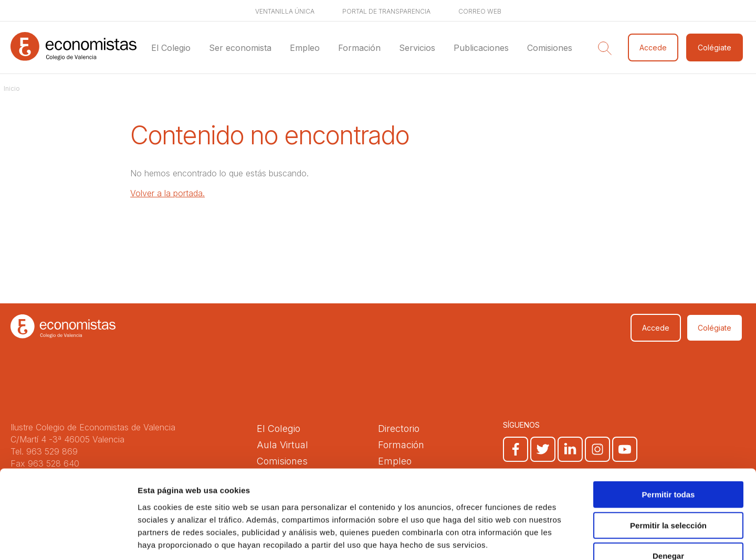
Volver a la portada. (167, 193)
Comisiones (550, 48)
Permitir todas (669, 432)
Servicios (417, 48)
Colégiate (715, 47)
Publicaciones (481, 48)
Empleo (305, 48)
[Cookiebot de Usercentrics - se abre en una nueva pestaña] (68, 540)
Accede (653, 47)
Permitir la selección (668, 463)
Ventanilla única (285, 11)
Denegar (668, 493)
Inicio (12, 88)
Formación (359, 48)
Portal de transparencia (386, 11)
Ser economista (240, 48)
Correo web (480, 11)
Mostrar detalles (568, 539)
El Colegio (171, 48)
